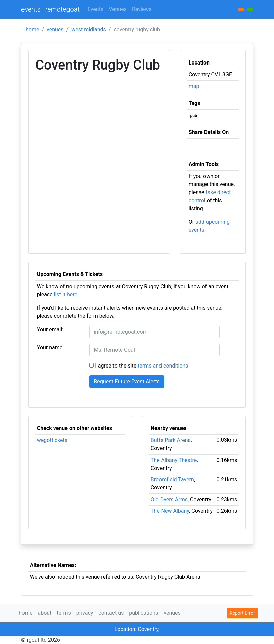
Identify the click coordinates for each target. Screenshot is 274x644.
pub (194, 116)
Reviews (142, 9)
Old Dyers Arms (169, 499)
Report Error (242, 613)
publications (144, 613)
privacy (85, 613)
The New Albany (170, 511)
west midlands (89, 29)
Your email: (50, 329)
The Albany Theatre (174, 460)
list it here (66, 294)
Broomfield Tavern (172, 480)
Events (96, 9)
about (44, 613)
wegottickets (52, 440)
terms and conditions (163, 366)
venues (55, 29)
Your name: (50, 348)
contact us (111, 613)
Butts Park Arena (171, 440)
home (32, 29)
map (194, 86)
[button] (250, 10)
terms (64, 613)
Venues (118, 9)
